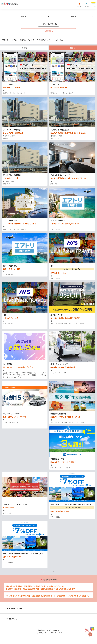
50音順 (73, 48)
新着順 (24, 48)
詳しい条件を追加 (49, 24)
